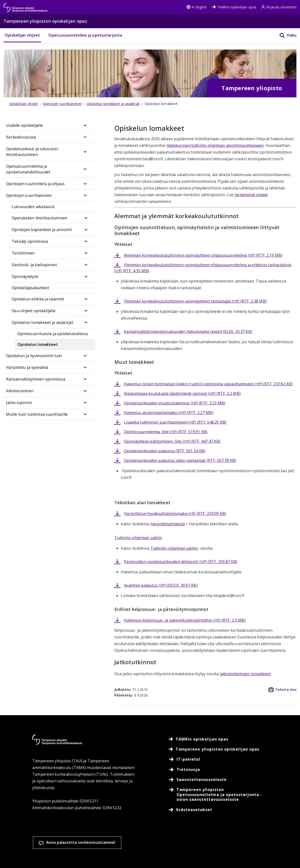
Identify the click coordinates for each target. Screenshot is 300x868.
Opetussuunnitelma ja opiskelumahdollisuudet (28, 169)
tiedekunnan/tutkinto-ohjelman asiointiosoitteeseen (215, 145)
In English (197, 7)
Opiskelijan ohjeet (22, 35)
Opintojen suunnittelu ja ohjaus (35, 184)
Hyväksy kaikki (200, 826)
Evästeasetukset (137, 826)
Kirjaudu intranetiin (279, 7)
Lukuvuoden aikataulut (33, 207)
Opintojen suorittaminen (29, 195)
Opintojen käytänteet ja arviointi (42, 230)
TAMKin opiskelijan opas (234, 7)
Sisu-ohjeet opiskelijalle (34, 311)
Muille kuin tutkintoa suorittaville (37, 414)
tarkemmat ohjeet (251, 195)
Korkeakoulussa (21, 137)
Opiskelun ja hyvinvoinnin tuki (34, 356)
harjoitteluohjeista (168, 524)
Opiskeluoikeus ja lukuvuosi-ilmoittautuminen (33, 152)
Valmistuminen (20, 391)
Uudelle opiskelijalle (24, 125)
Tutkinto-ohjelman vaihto (138, 538)
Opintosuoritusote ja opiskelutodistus (53, 334)
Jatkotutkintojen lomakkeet (245, 674)
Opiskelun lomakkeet (38, 344)
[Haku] (285, 35)
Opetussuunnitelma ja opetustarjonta (85, 35)
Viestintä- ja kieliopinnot (34, 265)
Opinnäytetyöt (25, 276)
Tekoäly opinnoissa (30, 241)
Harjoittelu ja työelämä (27, 367)
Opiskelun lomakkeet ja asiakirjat (42, 322)
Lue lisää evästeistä (72, 857)
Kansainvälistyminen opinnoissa (36, 379)
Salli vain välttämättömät (262, 826)
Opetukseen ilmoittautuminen (39, 218)
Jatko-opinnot (19, 403)
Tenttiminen (23, 253)
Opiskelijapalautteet (30, 288)
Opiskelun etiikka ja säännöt (38, 299)
